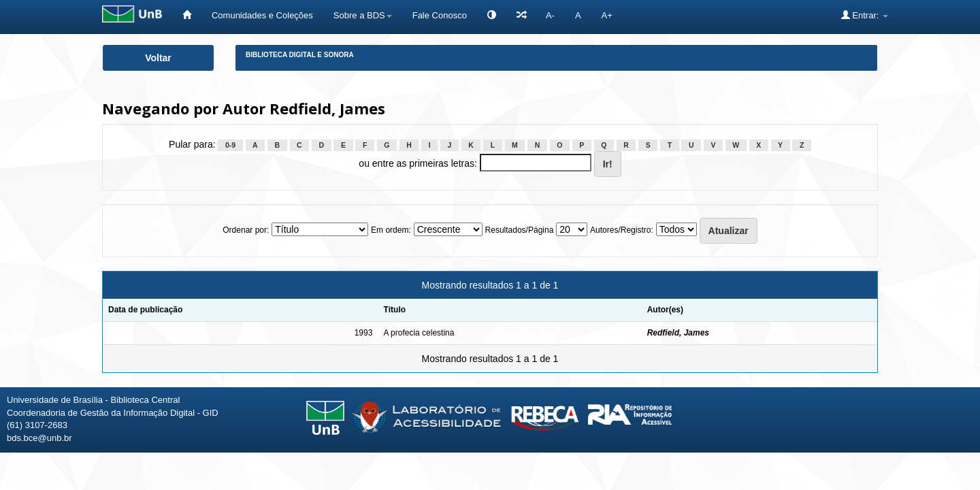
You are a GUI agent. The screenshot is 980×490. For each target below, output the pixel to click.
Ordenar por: (246, 230)
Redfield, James (678, 333)
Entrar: (865, 15)
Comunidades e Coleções (262, 15)
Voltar (158, 58)
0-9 (230, 145)
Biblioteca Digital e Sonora (300, 55)
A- (550, 15)
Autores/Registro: (622, 230)
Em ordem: (391, 230)
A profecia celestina (419, 333)
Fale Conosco (440, 15)
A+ (607, 15)
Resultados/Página (520, 230)
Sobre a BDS (363, 15)
